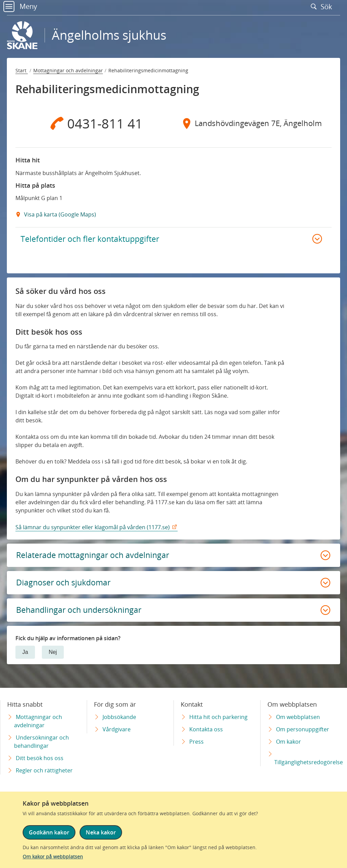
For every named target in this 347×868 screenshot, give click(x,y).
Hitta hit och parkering (218, 717)
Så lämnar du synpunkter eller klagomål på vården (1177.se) (93, 528)
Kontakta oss (206, 729)
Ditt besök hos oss (40, 758)
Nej (53, 655)
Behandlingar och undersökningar (82, 613)
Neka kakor (101, 833)
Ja (25, 655)
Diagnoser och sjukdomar (65, 585)
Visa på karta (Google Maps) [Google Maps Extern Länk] (59, 214)
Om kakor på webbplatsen (53, 857)
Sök (323, 7)
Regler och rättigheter (44, 770)
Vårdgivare (117, 729)
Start (22, 70)
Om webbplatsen (298, 717)
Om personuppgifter (303, 729)
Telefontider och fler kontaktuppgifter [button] (91, 239)
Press (196, 742)
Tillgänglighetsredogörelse (309, 762)
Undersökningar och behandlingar (41, 742)
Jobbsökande (119, 717)
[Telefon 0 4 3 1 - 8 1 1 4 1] (94, 123)
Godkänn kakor (49, 833)
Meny (20, 6)
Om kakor (289, 742)
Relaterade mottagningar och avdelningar (95, 556)
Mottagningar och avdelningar (68, 70)
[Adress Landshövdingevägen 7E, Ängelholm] (253, 123)
